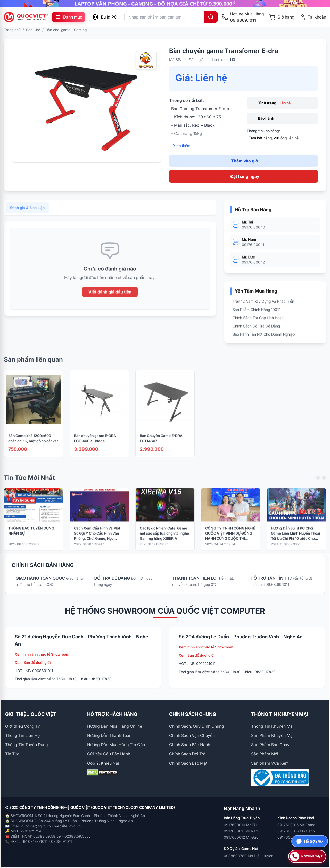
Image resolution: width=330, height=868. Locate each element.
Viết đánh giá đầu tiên (110, 298)
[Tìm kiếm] (211, 17)
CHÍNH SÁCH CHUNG (193, 714)
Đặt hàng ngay (245, 176)
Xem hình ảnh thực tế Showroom (42, 654)
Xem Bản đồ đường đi (33, 662)
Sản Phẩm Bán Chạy (270, 745)
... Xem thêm (180, 146)
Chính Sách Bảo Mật (188, 763)
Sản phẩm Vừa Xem (270, 763)
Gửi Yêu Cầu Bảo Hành (109, 754)
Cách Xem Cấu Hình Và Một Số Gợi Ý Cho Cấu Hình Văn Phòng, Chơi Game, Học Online (97, 540)
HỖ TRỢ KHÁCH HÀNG (112, 714)
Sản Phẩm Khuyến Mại (272, 735)
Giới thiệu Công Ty (23, 726)
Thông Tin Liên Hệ (22, 735)
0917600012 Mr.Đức (241, 837)
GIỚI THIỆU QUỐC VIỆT (31, 714)
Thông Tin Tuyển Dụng (27, 745)
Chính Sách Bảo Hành (190, 745)
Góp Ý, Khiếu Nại (103, 763)
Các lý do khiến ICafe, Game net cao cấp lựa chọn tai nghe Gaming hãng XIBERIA (164, 540)
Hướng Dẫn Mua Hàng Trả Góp (116, 745)
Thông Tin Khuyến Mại (272, 726)
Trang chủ (12, 30)
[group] (165, 3)
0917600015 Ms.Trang (296, 825)
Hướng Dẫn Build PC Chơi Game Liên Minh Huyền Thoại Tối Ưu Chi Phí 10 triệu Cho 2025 (296, 540)
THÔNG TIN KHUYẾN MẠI (280, 714)
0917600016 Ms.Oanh (296, 831)
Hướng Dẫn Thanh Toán (109, 735)
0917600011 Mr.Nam (241, 831)
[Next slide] (324, 484)
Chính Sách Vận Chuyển (192, 735)
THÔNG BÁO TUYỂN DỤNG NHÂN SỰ (31, 537)
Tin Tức (12, 754)
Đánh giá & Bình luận (27, 214)
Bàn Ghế (33, 30)
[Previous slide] (318, 484)
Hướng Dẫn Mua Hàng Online (115, 726)
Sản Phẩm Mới (265, 754)
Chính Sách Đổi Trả (187, 754)
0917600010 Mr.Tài (240, 825)
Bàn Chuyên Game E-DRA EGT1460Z (161, 445)
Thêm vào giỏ (245, 161)
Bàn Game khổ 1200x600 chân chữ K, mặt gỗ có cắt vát (33, 445)
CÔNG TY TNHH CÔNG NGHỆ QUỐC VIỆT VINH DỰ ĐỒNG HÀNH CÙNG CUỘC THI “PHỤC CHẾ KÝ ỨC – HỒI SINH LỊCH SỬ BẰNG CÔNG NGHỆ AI (230, 540)
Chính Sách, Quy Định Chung (197, 726)
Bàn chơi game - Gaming (66, 30)
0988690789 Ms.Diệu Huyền (249, 856)
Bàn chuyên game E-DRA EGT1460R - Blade (95, 445)
